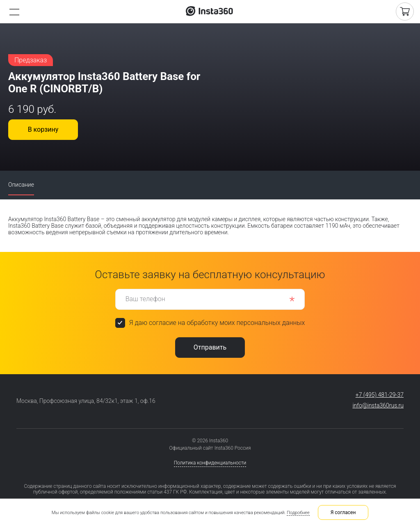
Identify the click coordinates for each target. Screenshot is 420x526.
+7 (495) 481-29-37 (380, 395)
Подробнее (298, 513)
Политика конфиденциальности (210, 463)
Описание (21, 185)
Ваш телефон (145, 299)
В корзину (43, 129)
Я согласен (343, 512)
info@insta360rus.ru (378, 405)
